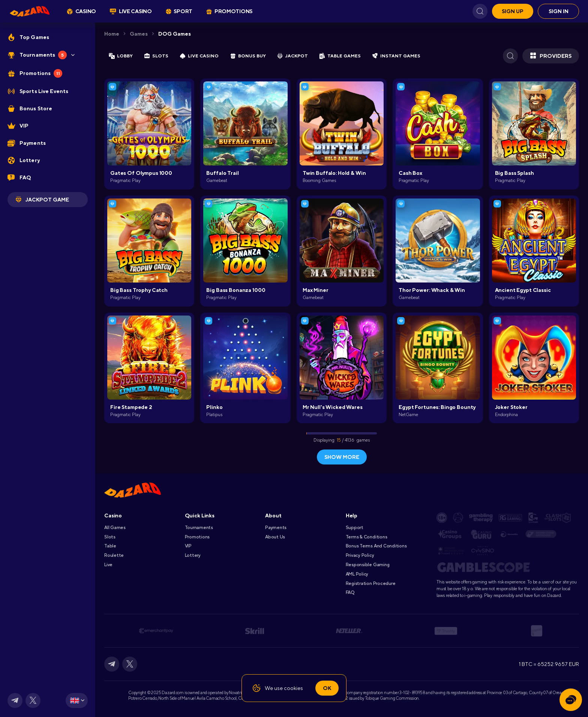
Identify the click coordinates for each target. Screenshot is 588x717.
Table (110, 546)
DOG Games (175, 34)
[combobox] (77, 700)
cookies (293, 688)
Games (139, 34)
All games (115, 528)
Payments (276, 528)
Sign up (513, 11)
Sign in (559, 11)
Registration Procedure (371, 583)
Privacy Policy (360, 555)
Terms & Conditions (367, 537)
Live (108, 565)
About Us (275, 537)
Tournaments (199, 528)
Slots (110, 537)
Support (355, 528)
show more (342, 457)
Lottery (193, 555)
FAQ (350, 592)
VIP (188, 546)
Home (112, 34)
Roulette (114, 555)
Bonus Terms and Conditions (376, 546)
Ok (327, 688)
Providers (551, 56)
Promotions (197, 537)
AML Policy (357, 574)
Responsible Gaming (368, 565)
